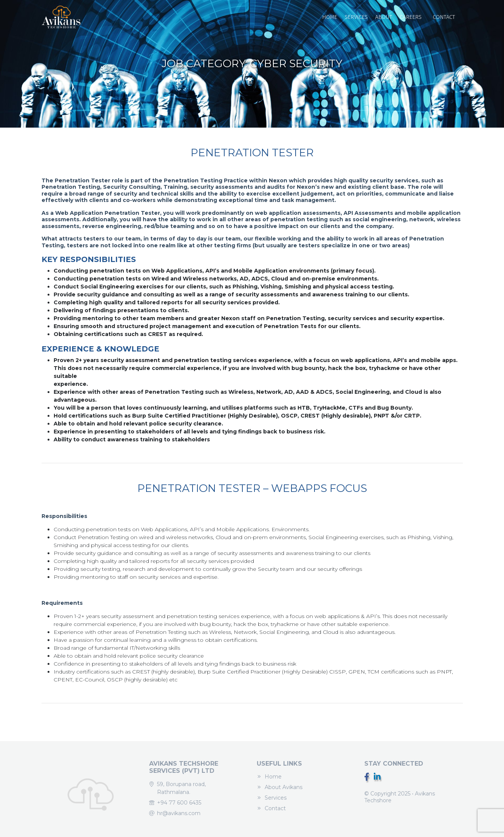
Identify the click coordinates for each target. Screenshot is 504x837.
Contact (444, 17)
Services (356, 17)
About (384, 17)
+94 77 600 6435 (179, 803)
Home (330, 17)
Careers (411, 17)
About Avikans (284, 787)
